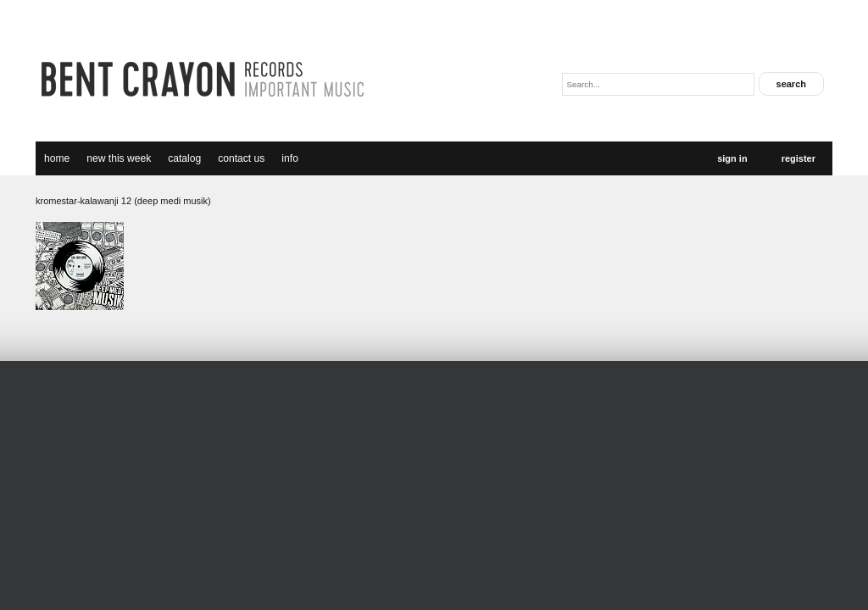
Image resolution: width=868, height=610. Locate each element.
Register (798, 158)
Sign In (732, 158)
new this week (119, 158)
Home (57, 158)
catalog (184, 158)
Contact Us (241, 158)
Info (290, 158)
